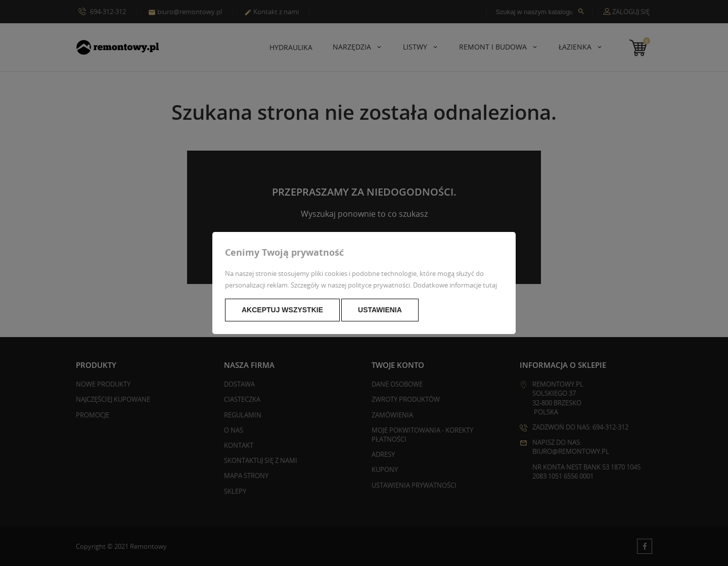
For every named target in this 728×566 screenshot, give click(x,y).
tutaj (490, 285)
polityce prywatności (379, 285)
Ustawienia (380, 310)
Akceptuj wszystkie (282, 310)
